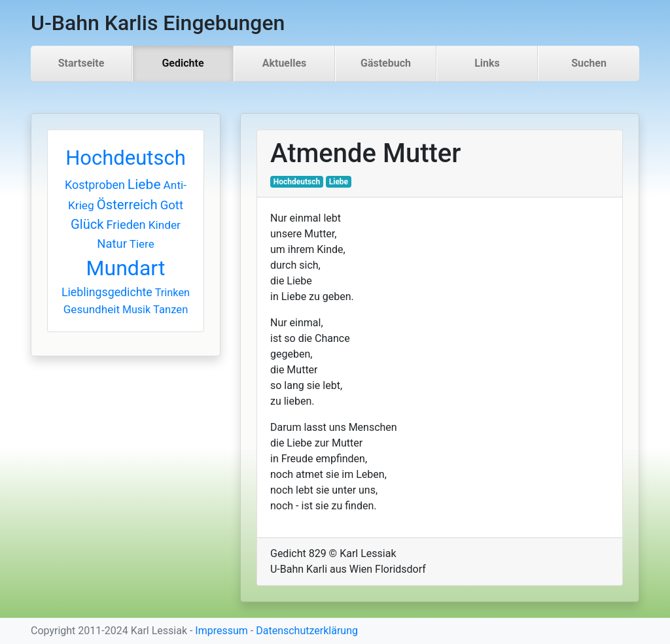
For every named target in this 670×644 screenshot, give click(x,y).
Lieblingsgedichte (107, 292)
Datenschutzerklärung (307, 631)
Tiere (142, 244)
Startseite (81, 63)
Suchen (589, 63)
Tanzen (170, 310)
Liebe (144, 184)
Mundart (126, 268)
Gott (172, 205)
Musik (136, 310)
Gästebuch (386, 63)
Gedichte (183, 63)
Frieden (126, 225)
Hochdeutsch (126, 158)
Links (487, 63)
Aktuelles (285, 63)
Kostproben (95, 185)
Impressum (221, 631)
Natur (112, 244)
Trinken (172, 293)
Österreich (127, 205)
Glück (87, 224)
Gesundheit (92, 309)
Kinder (165, 225)
